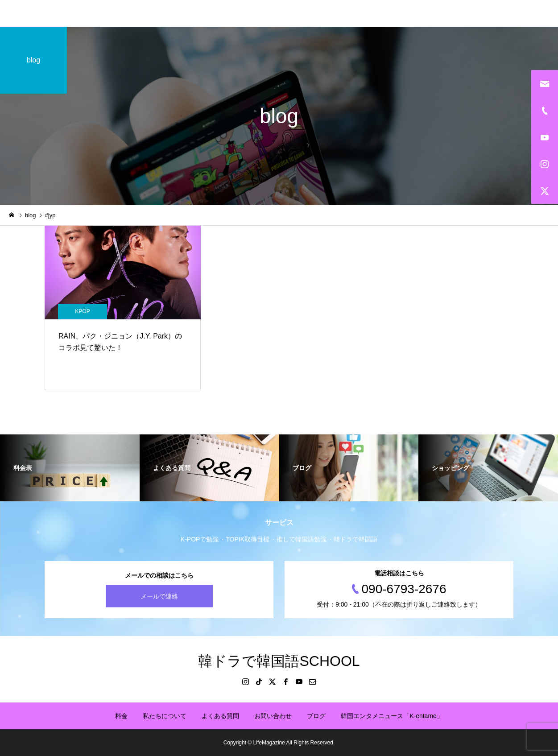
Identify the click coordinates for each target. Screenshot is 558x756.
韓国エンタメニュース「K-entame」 (392, 716)
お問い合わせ (273, 716)
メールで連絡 (159, 596)
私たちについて (165, 716)
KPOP (82, 311)
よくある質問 (220, 716)
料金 (121, 716)
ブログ (316, 716)
